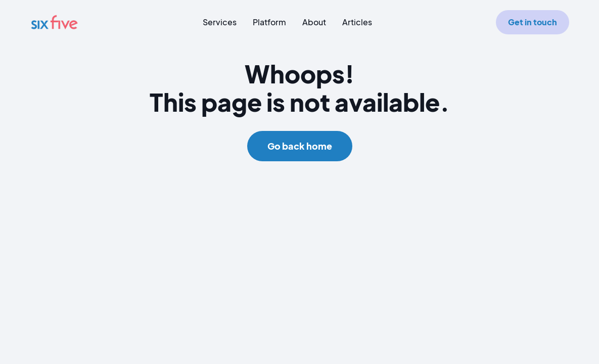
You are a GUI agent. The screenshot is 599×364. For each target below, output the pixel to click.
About (314, 22)
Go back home (300, 146)
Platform (269, 22)
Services (220, 22)
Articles (357, 22)
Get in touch (533, 22)
